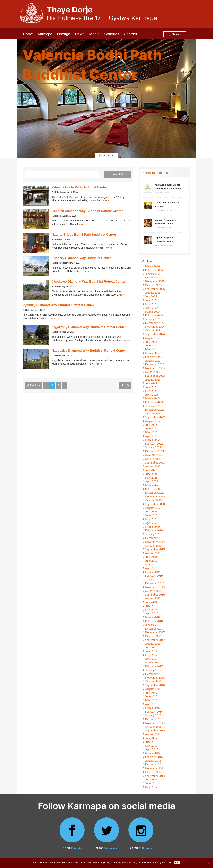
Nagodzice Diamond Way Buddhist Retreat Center (89, 351)
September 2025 (155, 289)
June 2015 (151, 742)
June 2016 (151, 696)
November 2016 (155, 678)
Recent (165, 173)
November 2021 (155, 455)
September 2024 (155, 334)
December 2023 (155, 364)
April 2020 (152, 523)
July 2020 (151, 512)
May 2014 (151, 787)
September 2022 (155, 417)
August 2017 (153, 644)
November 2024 (155, 327)
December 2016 (155, 674)
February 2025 (154, 315)
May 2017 (151, 655)
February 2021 (154, 489)
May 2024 (151, 349)
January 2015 (153, 761)
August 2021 (153, 466)
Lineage (64, 34)
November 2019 (155, 542)
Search (174, 34)
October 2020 (153, 500)
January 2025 (153, 319)
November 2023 (155, 368)
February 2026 (154, 270)
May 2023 (151, 391)
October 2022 (153, 413)
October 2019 (153, 546)
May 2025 (151, 304)
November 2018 (155, 587)
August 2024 (153, 338)
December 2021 (155, 451)
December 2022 (155, 410)
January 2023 (153, 406)
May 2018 (151, 610)
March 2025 (152, 312)
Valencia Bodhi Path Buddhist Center (79, 187)
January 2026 (153, 274)
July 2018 (151, 602)
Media (94, 34)
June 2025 (151, 300)
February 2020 (154, 530)
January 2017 (153, 670)
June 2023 (151, 387)
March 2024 (152, 353)
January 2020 (153, 534)
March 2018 (152, 617)
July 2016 (151, 693)
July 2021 (151, 470)
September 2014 (155, 776)
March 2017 (152, 663)
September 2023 (155, 376)
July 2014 (151, 779)
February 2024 (154, 357)
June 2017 (151, 651)
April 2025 (152, 308)
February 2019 (154, 576)
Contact (130, 34)
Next (125, 385)
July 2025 (151, 296)
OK (177, 862)
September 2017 (155, 640)
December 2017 (155, 629)
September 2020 (155, 504)
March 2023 (152, 398)
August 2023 (153, 380)
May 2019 (151, 564)
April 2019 (152, 568)
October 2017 (153, 636)
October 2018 (153, 591)
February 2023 (154, 402)
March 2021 (152, 485)
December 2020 (155, 493)
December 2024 (155, 323)
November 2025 (155, 281)
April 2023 (152, 395)
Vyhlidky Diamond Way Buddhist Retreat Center (58, 305)
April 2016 (152, 704)
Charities (112, 34)
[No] (209, 863)
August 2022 (153, 421)
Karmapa (45, 34)
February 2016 (154, 712)
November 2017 (155, 632)
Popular (149, 173)
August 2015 (153, 734)
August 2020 (153, 508)
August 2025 (153, 293)
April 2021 (152, 481)
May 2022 (151, 432)
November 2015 (155, 723)
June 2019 (151, 561)
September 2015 (155, 731)
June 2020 (151, 515)
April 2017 (152, 659)
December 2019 (155, 538)
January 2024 (153, 361)
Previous (34, 385)
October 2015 (153, 727)
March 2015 (152, 753)
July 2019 (151, 557)
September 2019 (155, 549)
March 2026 (152, 266)
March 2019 (152, 572)
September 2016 (155, 685)
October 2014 (153, 772)
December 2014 (155, 764)
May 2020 (151, 519)
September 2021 (155, 463)
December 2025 (155, 277)
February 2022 (154, 444)
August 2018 (153, 598)
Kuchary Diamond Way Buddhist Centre (81, 258)
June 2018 (151, 606)
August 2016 (153, 689)
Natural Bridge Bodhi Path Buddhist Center (84, 235)
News (80, 34)
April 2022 (152, 436)
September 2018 (155, 595)
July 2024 (151, 342)
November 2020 (155, 496)
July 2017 (151, 648)
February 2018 (154, 621)
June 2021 (151, 474)
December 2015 (155, 719)
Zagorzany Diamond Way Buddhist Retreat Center (89, 327)
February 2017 (154, 666)
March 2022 (152, 440)
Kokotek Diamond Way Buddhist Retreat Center (87, 211)
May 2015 (151, 746)
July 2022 (151, 425)
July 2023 (151, 383)
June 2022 (151, 428)
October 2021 (153, 459)
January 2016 (153, 715)
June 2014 (151, 783)
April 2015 (152, 749)
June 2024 (151, 345)
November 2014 (155, 768)
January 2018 (153, 625)
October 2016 (153, 681)
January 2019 (153, 580)
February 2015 (154, 757)
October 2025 (153, 285)
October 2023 (153, 372)
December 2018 (155, 583)
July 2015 (151, 738)
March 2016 (152, 708)
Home (28, 34)
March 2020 (152, 527)
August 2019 (153, 553)
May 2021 (151, 478)
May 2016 (151, 700)
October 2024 (153, 330)
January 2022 (153, 447)
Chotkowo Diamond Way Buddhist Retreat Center (89, 282)
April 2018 (152, 613)
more (106, 200)
